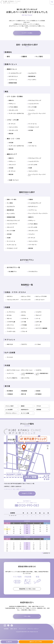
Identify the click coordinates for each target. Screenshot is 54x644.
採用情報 (39, 410)
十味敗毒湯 (10, 394)
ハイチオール (25, 318)
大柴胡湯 (38, 391)
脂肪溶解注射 (32, 76)
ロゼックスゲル (25, 378)
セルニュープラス (26, 296)
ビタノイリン (10, 325)
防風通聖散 (24, 391)
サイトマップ (22, 629)
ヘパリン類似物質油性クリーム (28, 374)
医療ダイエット (12, 69)
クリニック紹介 (10, 406)
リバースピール (32, 146)
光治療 (30, 143)
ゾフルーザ (24, 331)
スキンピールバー (40, 300)
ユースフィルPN (33, 165)
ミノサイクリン (11, 312)
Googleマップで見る (27, 497)
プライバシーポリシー (11, 413)
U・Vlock (38, 344)
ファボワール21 (11, 331)
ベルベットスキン (13, 127)
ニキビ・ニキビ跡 (13, 120)
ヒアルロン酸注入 (13, 107)
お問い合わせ (14, 629)
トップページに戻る (27, 33)
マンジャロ (10, 357)
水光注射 (31, 130)
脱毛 (8, 56)
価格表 (23, 406)
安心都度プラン (13, 272)
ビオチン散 (38, 322)
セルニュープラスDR (41, 296)
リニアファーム (13, 80)
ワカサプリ (24, 344)
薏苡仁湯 (24, 394)
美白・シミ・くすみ (13, 139)
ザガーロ (9, 318)
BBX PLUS (10, 344)
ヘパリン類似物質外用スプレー (42, 374)
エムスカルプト (32, 73)
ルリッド (38, 325)
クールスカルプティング (15, 73)
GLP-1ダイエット (13, 76)
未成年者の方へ (25, 410)
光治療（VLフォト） (14, 180)
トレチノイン (10, 373)
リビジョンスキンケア (13, 300)
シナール (38, 318)
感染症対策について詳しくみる (27, 592)
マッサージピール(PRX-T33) (16, 113)
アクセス (39, 406)
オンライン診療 (25, 413)
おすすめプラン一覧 (13, 267)
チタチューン (12, 104)
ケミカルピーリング (34, 127)
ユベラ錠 (24, 322)
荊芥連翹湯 (38, 394)
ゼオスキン (10, 296)
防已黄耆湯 (10, 391)
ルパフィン (24, 328)
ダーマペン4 (12, 124)
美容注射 (11, 134)
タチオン (24, 315)
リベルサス (38, 312)
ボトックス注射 (32, 107)
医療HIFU (11, 100)
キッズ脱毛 (39, 56)
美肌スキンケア (12, 154)
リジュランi (31, 110)
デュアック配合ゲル (12, 378)
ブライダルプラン (33, 272)
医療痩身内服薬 (13, 83)
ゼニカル (9, 315)
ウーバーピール (32, 124)
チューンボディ (32, 80)
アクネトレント (11, 328)
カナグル (24, 312)
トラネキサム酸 (11, 322)
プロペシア (38, 315)
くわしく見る (27, 620)
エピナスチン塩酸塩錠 (41, 328)
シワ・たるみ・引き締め (15, 96)
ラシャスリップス (26, 300)
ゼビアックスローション (13, 370)
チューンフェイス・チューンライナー (37, 114)
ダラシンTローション (27, 370)
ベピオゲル (38, 370)
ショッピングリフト (34, 104)
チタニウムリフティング (35, 100)
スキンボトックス (13, 110)
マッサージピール (12, 245)
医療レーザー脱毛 (12, 199)
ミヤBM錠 (24, 325)
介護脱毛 (24, 56)
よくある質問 (9, 410)
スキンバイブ (12, 165)
